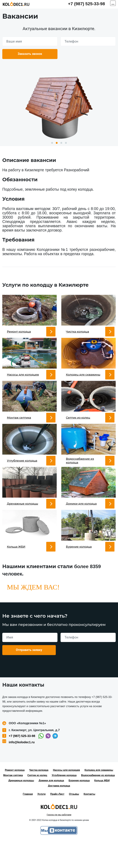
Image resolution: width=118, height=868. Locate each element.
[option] (59, 106)
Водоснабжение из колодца (98, 803)
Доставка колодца (59, 813)
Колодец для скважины (99, 798)
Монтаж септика (13, 803)
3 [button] (61, 143)
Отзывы (74, 822)
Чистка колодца (39, 798)
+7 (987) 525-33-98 (86, 4)
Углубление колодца (64, 803)
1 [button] (52, 143)
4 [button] (66, 143)
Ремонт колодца (15, 798)
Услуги (41, 822)
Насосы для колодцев (66, 798)
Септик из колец (37, 803)
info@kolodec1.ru (22, 770)
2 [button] (57, 143)
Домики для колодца (51, 808)
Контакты (89, 822)
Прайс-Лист (57, 822)
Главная (28, 822)
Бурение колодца (79, 808)
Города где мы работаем (59, 842)
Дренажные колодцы (21, 808)
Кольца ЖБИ (102, 808)
